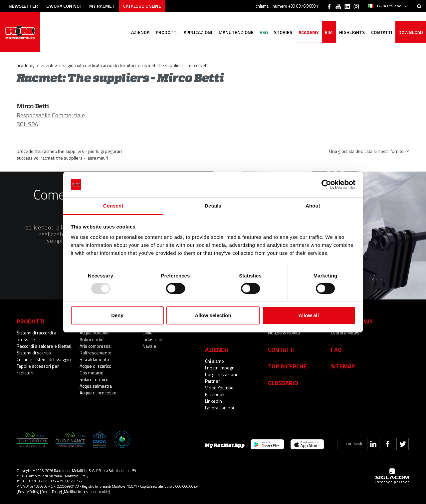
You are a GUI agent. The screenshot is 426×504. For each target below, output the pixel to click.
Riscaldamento (94, 359)
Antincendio (92, 339)
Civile (148, 333)
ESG (260, 32)
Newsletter (24, 6)
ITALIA (388, 6)
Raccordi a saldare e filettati (44, 346)
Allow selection (213, 316)
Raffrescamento (96, 353)
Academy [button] (306, 32)
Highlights (351, 32)
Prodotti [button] (162, 32)
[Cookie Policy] (51, 492)
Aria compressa (95, 346)
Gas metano (92, 373)
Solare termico (94, 379)
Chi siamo (214, 361)
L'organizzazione (222, 374)
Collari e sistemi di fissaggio (44, 359)
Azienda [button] (135, 32)
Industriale (153, 339)
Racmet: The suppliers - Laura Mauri (74, 158)
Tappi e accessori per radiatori (38, 369)
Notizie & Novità (284, 333)
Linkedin (213, 401)
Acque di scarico (96, 366)
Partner (213, 381)
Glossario (283, 383)
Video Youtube (219, 388)
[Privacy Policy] (28, 492)
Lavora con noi (65, 6)
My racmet (104, 6)
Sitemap (343, 366)
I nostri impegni (220, 368)
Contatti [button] (381, 32)
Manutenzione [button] (232, 32)
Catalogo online (144, 6)
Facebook (215, 394)
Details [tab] (213, 206)
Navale (149, 346)
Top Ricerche (287, 366)
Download (410, 32)
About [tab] (313, 206)
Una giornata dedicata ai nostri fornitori (98, 65)
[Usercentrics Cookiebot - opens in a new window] (326, 184)
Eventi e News (345, 333)
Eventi (47, 65)
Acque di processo (98, 393)
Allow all (309, 316)
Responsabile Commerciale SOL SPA (51, 120)
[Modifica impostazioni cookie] (86, 492)
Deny (117, 316)
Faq (336, 349)
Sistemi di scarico (34, 353)
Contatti (281, 349)
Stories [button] (280, 32)
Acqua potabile (94, 333)
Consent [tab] (113, 206)
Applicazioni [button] (194, 32)
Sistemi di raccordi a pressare (36, 336)
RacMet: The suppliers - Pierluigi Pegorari (82, 151)
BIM (327, 32)
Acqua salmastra (96, 386)
